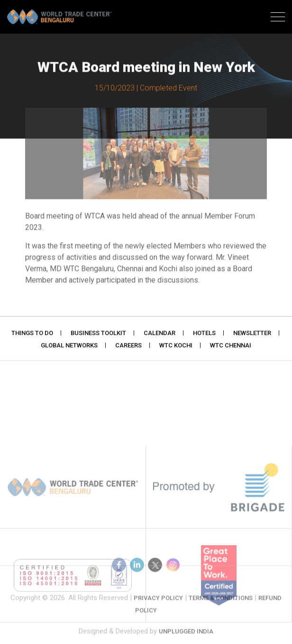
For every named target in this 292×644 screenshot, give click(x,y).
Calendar (160, 334)
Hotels (204, 334)
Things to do (32, 334)
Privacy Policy (158, 605)
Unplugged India (186, 636)
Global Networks (69, 346)
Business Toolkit (98, 334)
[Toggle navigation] (278, 18)
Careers (128, 346)
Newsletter (252, 334)
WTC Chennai (231, 346)
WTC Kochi (176, 346)
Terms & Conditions (221, 605)
